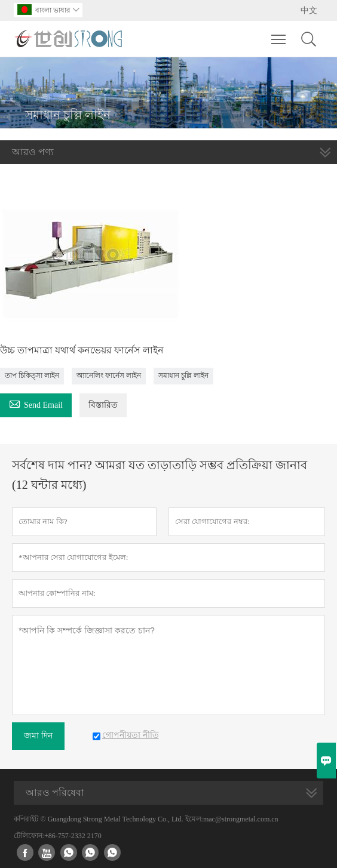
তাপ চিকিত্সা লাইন (32, 375)
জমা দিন (38, 736)
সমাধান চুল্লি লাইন (183, 375)
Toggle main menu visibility (279, 33)
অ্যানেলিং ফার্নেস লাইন (109, 375)
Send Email (36, 403)
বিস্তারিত (103, 405)
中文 (309, 10)
